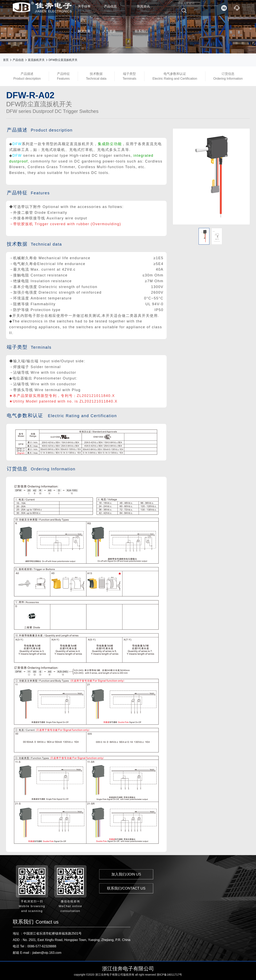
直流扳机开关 (36, 60)
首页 (6, 60)
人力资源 (113, 33)
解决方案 (84, 33)
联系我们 (141, 33)
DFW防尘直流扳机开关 (63, 60)
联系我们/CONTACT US (126, 888)
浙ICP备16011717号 (169, 975)
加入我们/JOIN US (126, 874)
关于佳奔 (85, 9)
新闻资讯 (143, 9)
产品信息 (114, 9)
